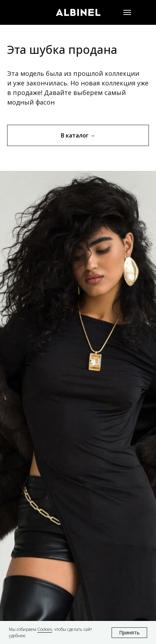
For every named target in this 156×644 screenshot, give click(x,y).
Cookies (45, 629)
